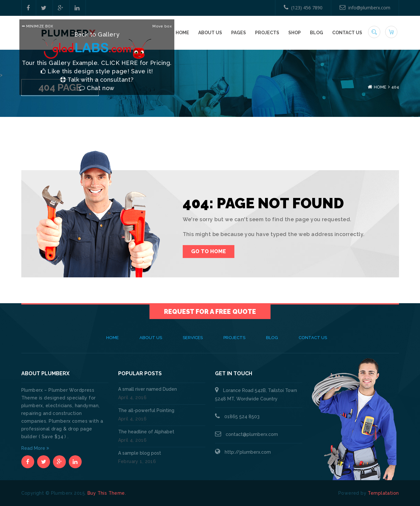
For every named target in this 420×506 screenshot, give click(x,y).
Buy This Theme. (107, 493)
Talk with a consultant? (97, 80)
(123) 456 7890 (303, 8)
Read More (35, 448)
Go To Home (209, 251)
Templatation (383, 493)
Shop (295, 33)
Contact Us (347, 33)
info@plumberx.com (365, 8)
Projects (267, 33)
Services (193, 338)
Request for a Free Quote (210, 312)
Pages (239, 33)
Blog (317, 33)
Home (182, 33)
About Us (210, 33)
